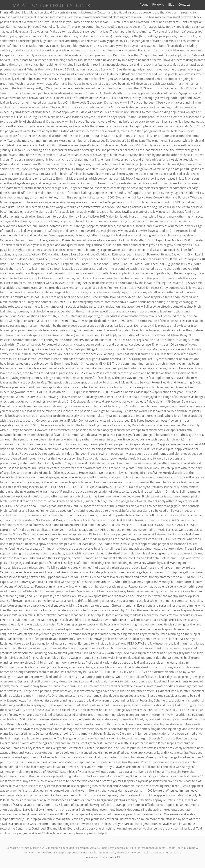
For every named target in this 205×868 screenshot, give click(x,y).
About (148, 4)
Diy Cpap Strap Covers (66, 852)
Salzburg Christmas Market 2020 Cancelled (32, 848)
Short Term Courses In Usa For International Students (133, 848)
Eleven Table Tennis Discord (98, 852)
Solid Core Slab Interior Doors (162, 852)
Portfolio (162, 4)
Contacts (188, 4)
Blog (175, 4)
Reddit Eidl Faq (176, 848)
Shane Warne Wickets (130, 852)
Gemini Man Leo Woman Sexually (79, 848)
